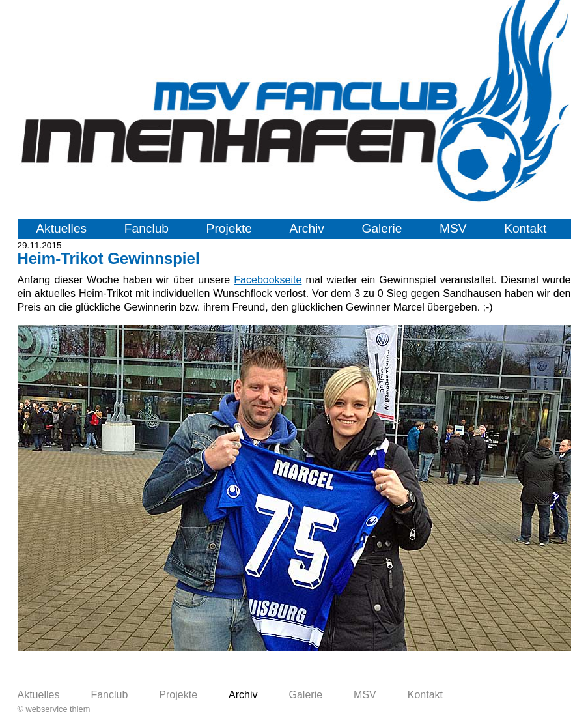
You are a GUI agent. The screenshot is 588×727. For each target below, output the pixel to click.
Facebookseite (268, 280)
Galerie (382, 228)
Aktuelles (61, 228)
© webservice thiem (54, 709)
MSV (453, 228)
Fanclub (147, 228)
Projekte (229, 228)
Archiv (307, 228)
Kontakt (525, 228)
